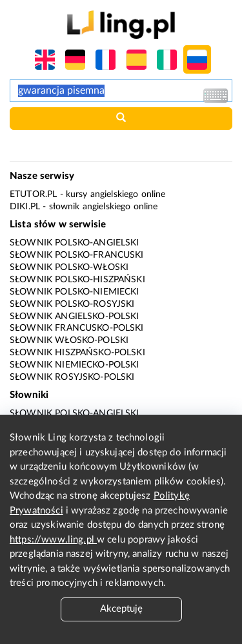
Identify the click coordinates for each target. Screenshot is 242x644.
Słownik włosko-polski (69, 340)
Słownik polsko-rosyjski (72, 304)
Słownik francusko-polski (77, 328)
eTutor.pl (33, 194)
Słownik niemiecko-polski (75, 365)
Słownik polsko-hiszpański (77, 280)
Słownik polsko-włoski (69, 267)
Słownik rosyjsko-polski (72, 377)
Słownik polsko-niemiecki (75, 292)
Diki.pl (25, 207)
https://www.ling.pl (53, 540)
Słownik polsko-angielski (75, 243)
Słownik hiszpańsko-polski (77, 353)
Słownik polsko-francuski (77, 255)
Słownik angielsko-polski (75, 317)
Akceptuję (121, 609)
